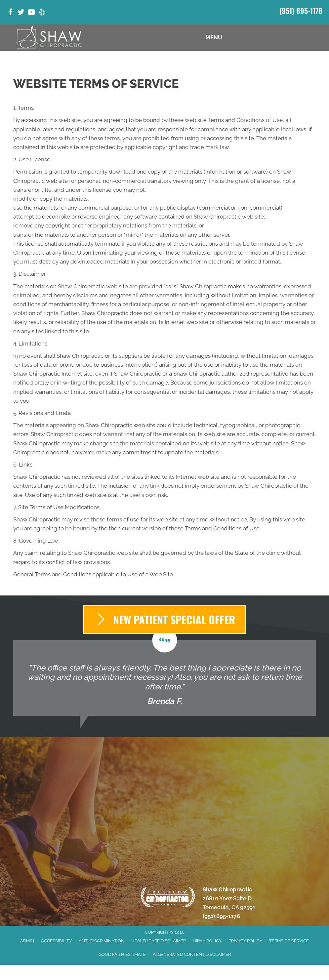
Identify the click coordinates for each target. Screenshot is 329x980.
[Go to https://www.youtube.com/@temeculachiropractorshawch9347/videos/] (31, 13)
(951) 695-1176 (301, 11)
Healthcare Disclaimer (159, 941)
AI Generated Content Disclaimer (192, 954)
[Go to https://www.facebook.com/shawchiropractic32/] (10, 13)
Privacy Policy (245, 941)
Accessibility (56, 941)
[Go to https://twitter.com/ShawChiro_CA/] (21, 13)
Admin (27, 941)
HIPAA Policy (207, 941)
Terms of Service (289, 941)
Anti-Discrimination (102, 941)
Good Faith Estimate (122, 954)
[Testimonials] (164, 678)
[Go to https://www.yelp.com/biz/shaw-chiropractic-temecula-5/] (42, 13)
